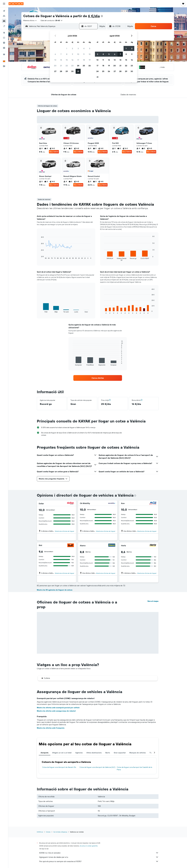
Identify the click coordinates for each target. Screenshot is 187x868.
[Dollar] (71, 503)
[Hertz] (153, 545)
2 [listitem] (41, 148)
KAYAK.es (40, 832)
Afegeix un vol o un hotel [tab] (62, 753)
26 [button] (90, 66)
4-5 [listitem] (52, 148)
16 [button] (72, 60)
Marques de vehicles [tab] (138, 753)
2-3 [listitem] (125, 148)
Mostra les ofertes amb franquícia (51, 728)
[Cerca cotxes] (4, 21)
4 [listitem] (65, 148)
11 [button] (84, 54)
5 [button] (90, 48)
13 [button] (55, 60)
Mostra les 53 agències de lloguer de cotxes (55, 590)
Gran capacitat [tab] (120, 753)
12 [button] (90, 54)
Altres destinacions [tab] (94, 753)
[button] (4, 4)
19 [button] (90, 60)
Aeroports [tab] (45, 753)
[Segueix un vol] (4, 38)
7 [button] (61, 54)
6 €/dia (94, 16)
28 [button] (61, 71)
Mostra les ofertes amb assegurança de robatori (56, 711)
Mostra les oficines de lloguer (65, 531)
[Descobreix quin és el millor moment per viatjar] (4, 43)
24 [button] (78, 66)
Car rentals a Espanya (60, 832)
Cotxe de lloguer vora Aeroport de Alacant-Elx (59, 767)
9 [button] (72, 54)
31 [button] (78, 71)
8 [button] (67, 54)
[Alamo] (112, 545)
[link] (98, 378)
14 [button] (61, 60)
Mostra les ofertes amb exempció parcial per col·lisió (58, 708)
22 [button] (67, 66)
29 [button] (67, 71)
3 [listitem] (95, 148)
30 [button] (72, 71)
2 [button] (72, 48)
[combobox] (30, 20)
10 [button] (78, 54)
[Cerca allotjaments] (4, 16)
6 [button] (55, 54)
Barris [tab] (108, 753)
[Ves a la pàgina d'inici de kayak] (16, 4)
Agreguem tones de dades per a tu (99, 857)
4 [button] (84, 48)
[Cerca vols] (4, 11)
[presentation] (102, 16)
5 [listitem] (89, 148)
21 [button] (61, 66)
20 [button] (55, 66)
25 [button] (84, 66)
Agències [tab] (79, 753)
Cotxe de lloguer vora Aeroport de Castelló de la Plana (134, 768)
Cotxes (48, 832)
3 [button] (78, 48)
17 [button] (78, 60)
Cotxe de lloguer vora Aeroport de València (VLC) (97, 767)
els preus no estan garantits (89, 846)
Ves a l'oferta (54, 152)
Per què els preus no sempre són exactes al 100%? (99, 861)
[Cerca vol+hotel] (4, 26)
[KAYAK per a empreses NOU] (4, 48)
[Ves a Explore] (4, 33)
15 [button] (67, 60)
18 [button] (84, 60)
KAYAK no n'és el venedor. (99, 853)
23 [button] (72, 66)
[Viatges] (4, 55)
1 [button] (67, 48)
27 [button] (55, 71)
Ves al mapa (153, 601)
